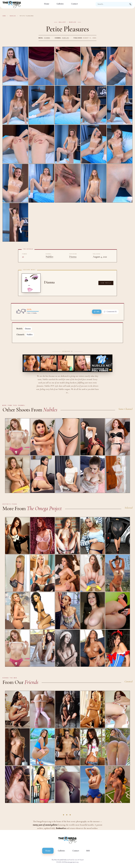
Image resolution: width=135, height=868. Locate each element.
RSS (88, 851)
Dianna (47, 38)
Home (47, 4)
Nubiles (13, 16)
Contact (74, 4)
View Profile (106, 283)
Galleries (60, 4)
